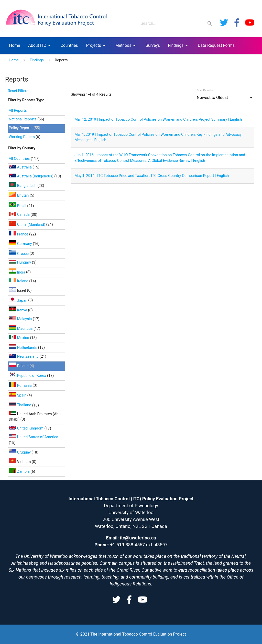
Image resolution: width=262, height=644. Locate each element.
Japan (18, 301)
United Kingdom (26, 428)
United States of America (33, 437)
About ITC (40, 46)
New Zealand (24, 357)
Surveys (153, 45)
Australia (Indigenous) (31, 176)
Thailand (20, 405)
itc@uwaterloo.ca (138, 538)
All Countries (20, 159)
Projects (96, 46)
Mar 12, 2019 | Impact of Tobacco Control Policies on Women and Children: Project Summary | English (158, 120)
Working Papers (22, 137)
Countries (69, 45)
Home (15, 45)
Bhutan (19, 195)
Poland (19, 366)
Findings (179, 46)
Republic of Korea (28, 376)
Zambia (20, 472)
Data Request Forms (216, 45)
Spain (18, 395)
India (17, 272)
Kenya (18, 310)
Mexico (19, 338)
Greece (19, 254)
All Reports (18, 111)
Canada (20, 215)
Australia (21, 167)
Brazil (18, 206)
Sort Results (205, 90)
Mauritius (21, 329)
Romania (21, 386)
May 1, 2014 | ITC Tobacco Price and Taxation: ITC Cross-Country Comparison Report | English (152, 176)
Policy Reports (21, 128)
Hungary (20, 262)
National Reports (23, 119)
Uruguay (20, 452)
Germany (21, 244)
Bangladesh (23, 186)
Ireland (19, 281)
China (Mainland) (27, 225)
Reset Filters (18, 91)
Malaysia (21, 319)
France (19, 234)
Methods (127, 46)
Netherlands (23, 348)
